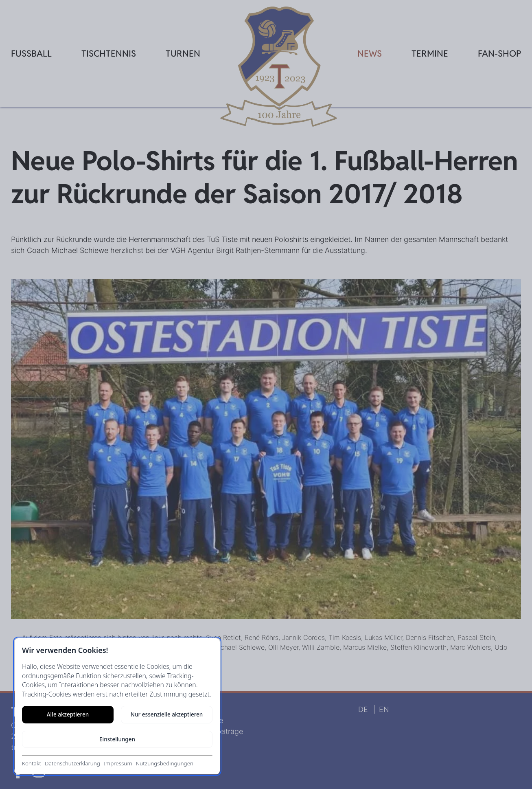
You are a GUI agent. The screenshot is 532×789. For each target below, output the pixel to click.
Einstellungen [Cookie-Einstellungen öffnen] (117, 739)
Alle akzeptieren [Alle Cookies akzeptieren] (68, 714)
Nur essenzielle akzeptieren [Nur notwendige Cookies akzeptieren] (167, 714)
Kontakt (32, 763)
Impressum (118, 763)
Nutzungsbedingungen (164, 763)
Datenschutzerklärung (72, 763)
